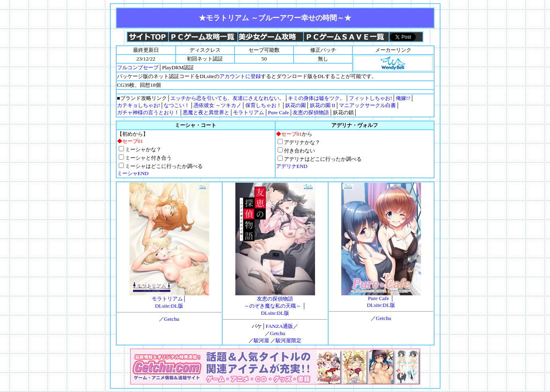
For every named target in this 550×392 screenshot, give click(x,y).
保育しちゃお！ (263, 105)
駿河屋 (261, 340)
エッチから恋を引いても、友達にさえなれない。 (227, 98)
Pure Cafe (279, 112)
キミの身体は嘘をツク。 (316, 98)
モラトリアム (249, 112)
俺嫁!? (403, 98)
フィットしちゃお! (370, 98)
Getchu (172, 319)
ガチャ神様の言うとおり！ (148, 112)
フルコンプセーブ (138, 67)
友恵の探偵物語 (311, 112)
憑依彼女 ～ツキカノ (217, 105)
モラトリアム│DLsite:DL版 (169, 300)
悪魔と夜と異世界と (206, 112)
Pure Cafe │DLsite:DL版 (381, 299)
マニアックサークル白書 (367, 105)
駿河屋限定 (289, 340)
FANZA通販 (279, 326)
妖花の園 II (323, 105)
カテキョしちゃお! (139, 105)
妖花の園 (296, 105)
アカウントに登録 (240, 76)
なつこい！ (177, 105)
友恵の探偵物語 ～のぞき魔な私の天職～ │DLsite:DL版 (275, 303)
